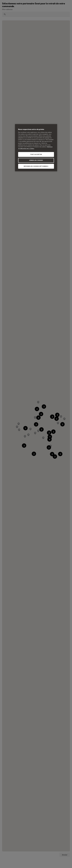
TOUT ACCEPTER (36, 154)
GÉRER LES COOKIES (36, 160)
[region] (36, 148)
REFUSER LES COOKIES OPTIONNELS (36, 166)
